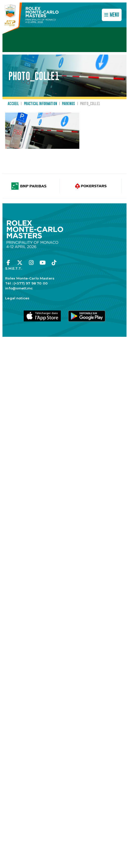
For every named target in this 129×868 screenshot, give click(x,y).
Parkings (68, 104)
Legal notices (17, 298)
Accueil (13, 104)
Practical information (41, 104)
